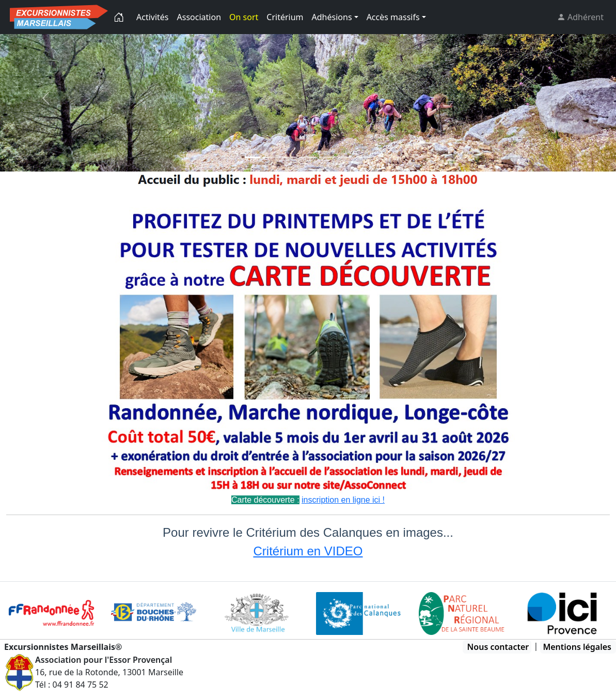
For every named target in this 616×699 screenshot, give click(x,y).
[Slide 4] (327, 157)
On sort (244, 17)
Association (199, 17)
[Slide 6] (364, 157)
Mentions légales (577, 647)
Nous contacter (498, 647)
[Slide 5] (345, 157)
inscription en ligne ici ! (343, 500)
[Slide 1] (271, 157)
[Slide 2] (290, 157)
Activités (153, 17)
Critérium (285, 17)
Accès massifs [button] (393, 17)
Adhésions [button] (332, 17)
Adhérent (585, 17)
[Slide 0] (252, 157)
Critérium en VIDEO (308, 551)
